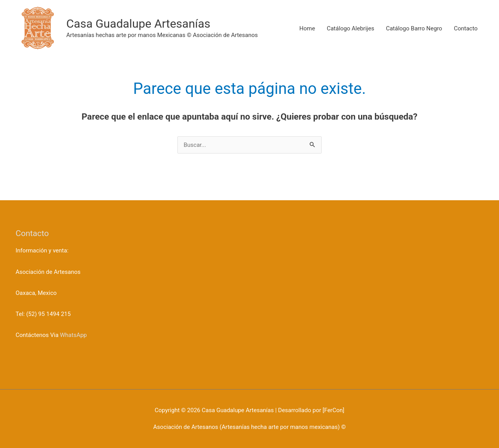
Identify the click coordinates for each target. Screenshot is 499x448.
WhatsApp (73, 335)
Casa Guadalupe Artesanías (138, 24)
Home (307, 28)
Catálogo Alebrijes (350, 28)
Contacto (466, 28)
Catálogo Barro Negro (414, 28)
